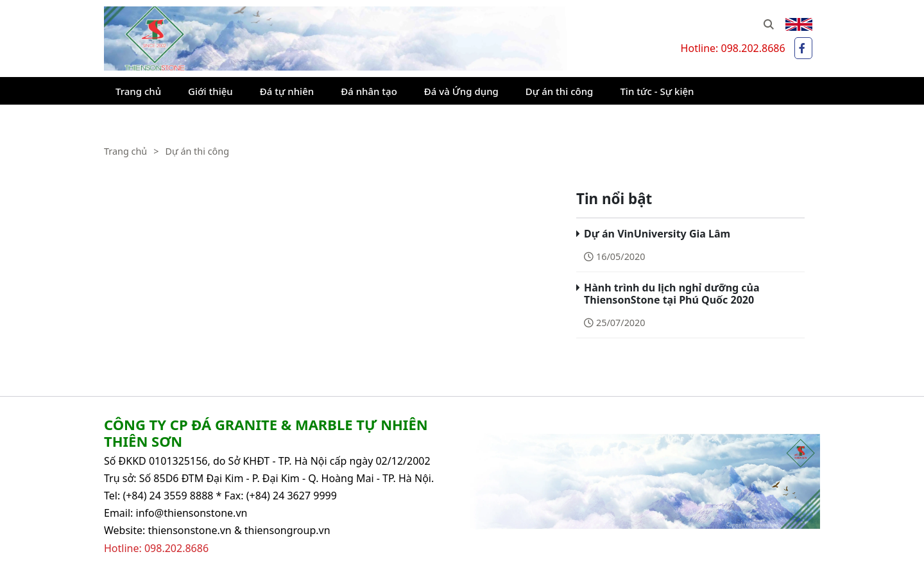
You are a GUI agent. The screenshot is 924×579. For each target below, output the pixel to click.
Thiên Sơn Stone (144, 13)
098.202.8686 (753, 48)
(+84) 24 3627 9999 (292, 496)
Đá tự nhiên (287, 91)
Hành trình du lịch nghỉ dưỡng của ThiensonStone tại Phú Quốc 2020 (672, 294)
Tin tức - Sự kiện (657, 91)
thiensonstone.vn (189, 530)
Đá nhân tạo (369, 91)
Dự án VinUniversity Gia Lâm (657, 234)
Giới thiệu (210, 91)
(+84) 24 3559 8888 (168, 496)
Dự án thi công (560, 91)
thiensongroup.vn (287, 530)
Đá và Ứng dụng (461, 91)
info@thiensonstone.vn (192, 513)
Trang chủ (138, 91)
